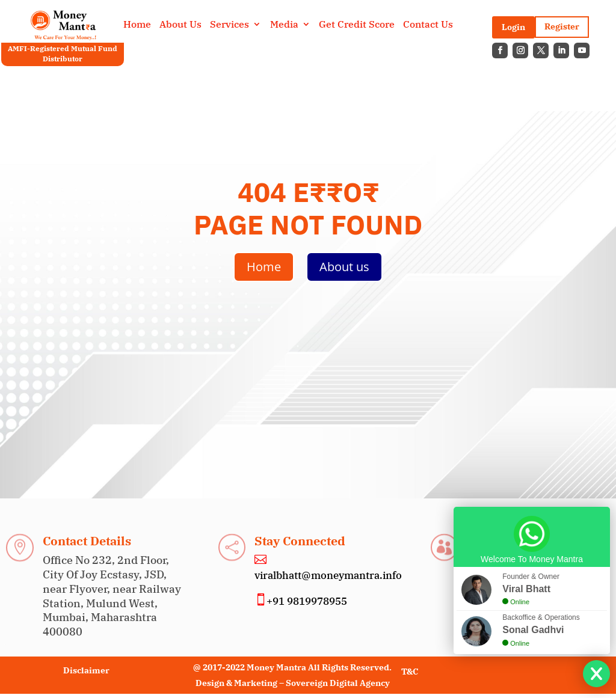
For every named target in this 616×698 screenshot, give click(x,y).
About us (344, 267)
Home (137, 25)
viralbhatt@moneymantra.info (328, 575)
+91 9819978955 (307, 601)
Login (513, 27)
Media (284, 25)
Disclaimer (86, 670)
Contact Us (428, 25)
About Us (180, 25)
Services (229, 25)
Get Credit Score (357, 25)
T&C (410, 672)
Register (562, 26)
